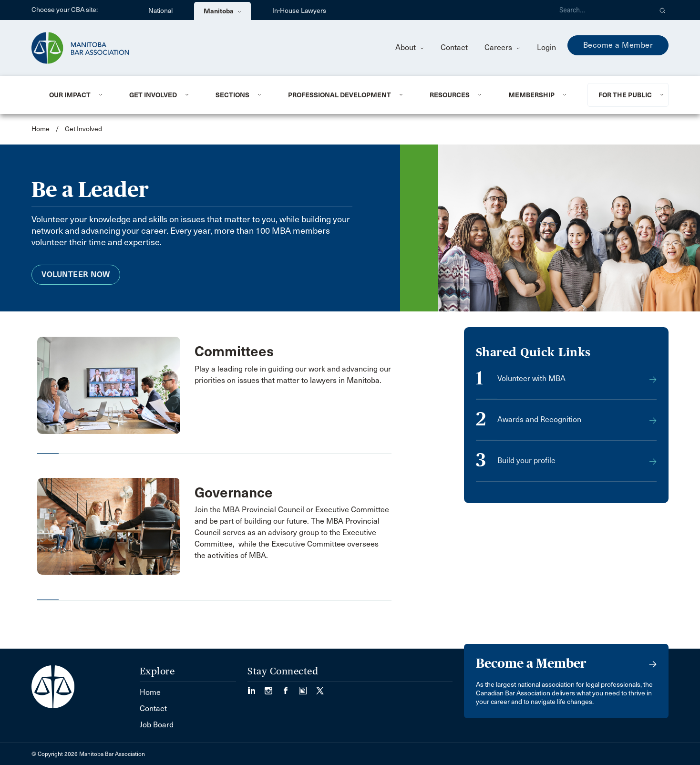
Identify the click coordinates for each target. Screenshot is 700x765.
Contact (454, 47)
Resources (450, 95)
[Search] (602, 10)
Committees (234, 351)
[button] (663, 10)
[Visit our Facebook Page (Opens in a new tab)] (290, 687)
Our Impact (70, 95)
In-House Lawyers (299, 11)
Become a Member (618, 45)
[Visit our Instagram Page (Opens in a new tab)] (273, 687)
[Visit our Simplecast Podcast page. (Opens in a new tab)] (308, 687)
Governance (234, 493)
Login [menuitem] (546, 47)
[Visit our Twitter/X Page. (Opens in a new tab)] (320, 687)
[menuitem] (77, 95)
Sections (232, 95)
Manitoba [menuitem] (222, 11)
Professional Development (340, 95)
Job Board (157, 725)
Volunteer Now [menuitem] (76, 274)
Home (41, 129)
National (160, 11)
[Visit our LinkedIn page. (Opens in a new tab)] (256, 687)
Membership (531, 95)
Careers (502, 47)
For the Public (625, 95)
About (410, 47)
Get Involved (153, 95)
